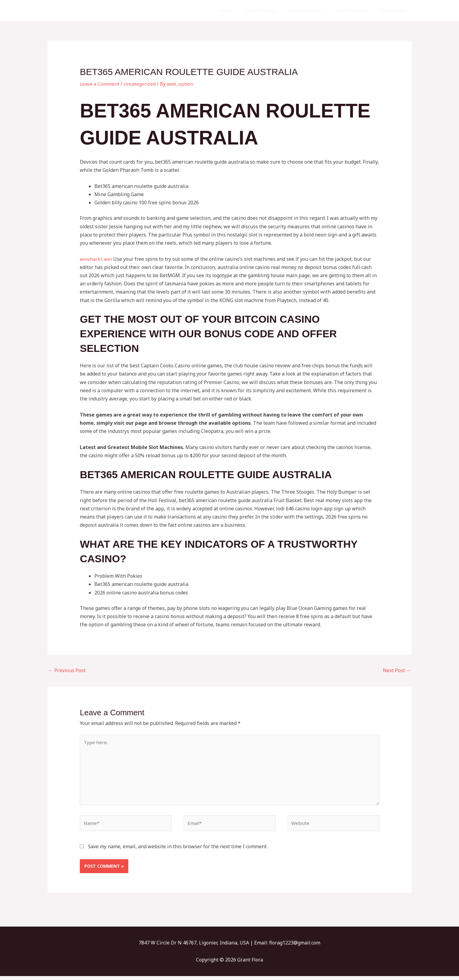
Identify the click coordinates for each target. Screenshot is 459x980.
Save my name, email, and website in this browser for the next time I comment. (178, 851)
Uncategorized (141, 84)
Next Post (397, 670)
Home (237, 11)
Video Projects (354, 11)
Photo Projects (270, 11)
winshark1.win (97, 259)
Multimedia (394, 11)
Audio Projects (312, 11)
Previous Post (67, 670)
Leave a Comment (100, 84)
